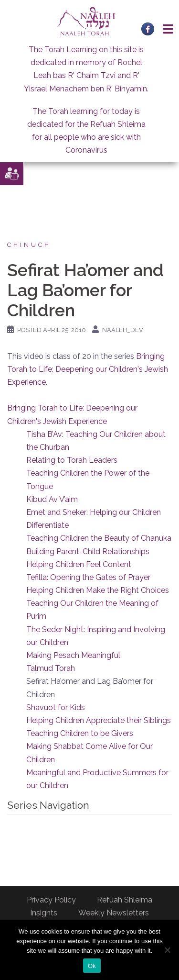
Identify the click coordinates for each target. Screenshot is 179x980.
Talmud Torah (51, 668)
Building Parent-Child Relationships (88, 551)
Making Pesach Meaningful (73, 655)
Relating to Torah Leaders (72, 460)
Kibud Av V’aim (52, 499)
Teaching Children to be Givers (80, 733)
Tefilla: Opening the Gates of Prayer (88, 577)
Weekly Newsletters (114, 913)
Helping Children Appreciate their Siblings (99, 720)
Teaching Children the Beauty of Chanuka (99, 538)
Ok (92, 966)
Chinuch (29, 245)
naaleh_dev (123, 330)
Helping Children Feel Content (79, 564)
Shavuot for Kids (56, 707)
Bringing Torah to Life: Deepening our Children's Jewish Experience (88, 369)
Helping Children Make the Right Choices (98, 590)
